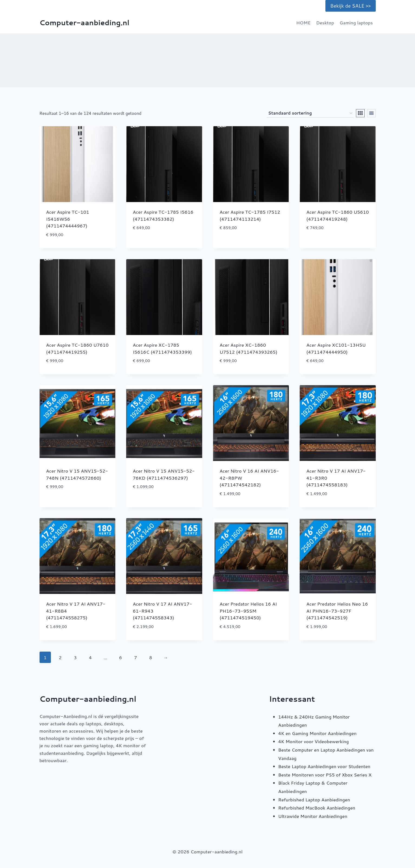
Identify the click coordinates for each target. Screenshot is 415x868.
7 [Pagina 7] (135, 657)
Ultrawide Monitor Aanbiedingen (313, 816)
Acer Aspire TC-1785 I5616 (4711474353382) (163, 215)
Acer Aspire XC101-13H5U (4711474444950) (336, 348)
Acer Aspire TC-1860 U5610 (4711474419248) (338, 215)
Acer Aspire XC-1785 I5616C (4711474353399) (163, 348)
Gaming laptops (356, 22)
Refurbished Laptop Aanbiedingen (314, 799)
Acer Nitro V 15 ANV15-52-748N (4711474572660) (77, 474)
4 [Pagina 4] (90, 657)
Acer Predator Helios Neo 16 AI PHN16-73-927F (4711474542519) (337, 611)
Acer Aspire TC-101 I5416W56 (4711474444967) (68, 219)
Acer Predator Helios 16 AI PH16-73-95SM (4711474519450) (248, 611)
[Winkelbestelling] (310, 113)
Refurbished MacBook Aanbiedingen (317, 808)
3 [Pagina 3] (75, 657)
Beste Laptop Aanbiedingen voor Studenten (324, 766)
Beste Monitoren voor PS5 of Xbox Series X (325, 775)
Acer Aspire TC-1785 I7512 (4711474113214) (250, 215)
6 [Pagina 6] (121, 657)
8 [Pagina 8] (151, 657)
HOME (303, 22)
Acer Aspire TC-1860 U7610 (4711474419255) (77, 348)
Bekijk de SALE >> (350, 6)
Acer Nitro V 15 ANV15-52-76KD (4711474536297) (164, 474)
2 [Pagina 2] (60, 657)
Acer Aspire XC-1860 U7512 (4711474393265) (249, 348)
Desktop (325, 22)
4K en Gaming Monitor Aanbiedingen (317, 733)
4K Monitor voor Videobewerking (314, 741)
